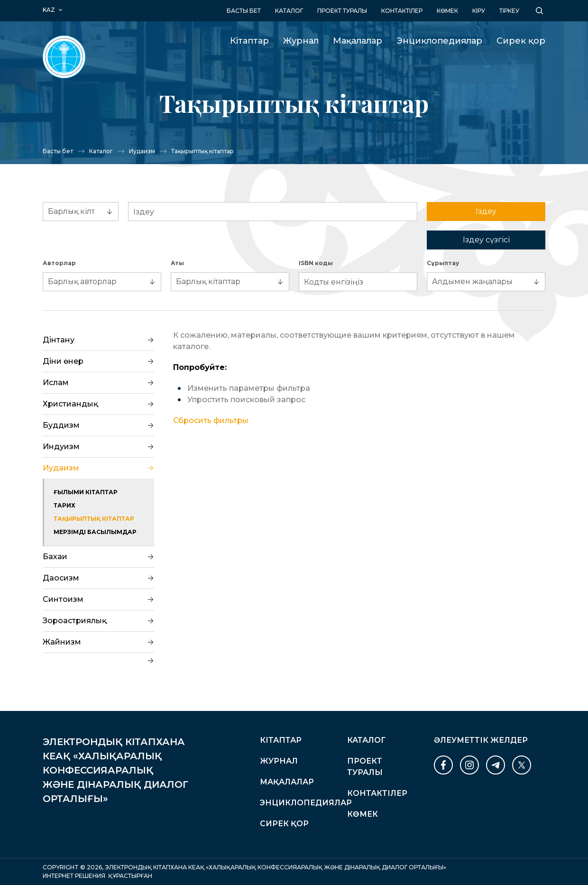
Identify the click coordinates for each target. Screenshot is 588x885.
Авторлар (59, 263)
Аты (177, 263)
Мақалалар (358, 41)
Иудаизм (142, 151)
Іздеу (486, 211)
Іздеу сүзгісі (486, 240)
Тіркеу (509, 11)
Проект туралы (342, 11)
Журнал (301, 41)
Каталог (289, 11)
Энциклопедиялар (439, 41)
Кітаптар (249, 41)
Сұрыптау (443, 263)
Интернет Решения (74, 876)
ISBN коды (316, 263)
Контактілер (402, 11)
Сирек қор (521, 41)
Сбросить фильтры (211, 420)
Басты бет (244, 11)
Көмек (447, 11)
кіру (479, 11)
